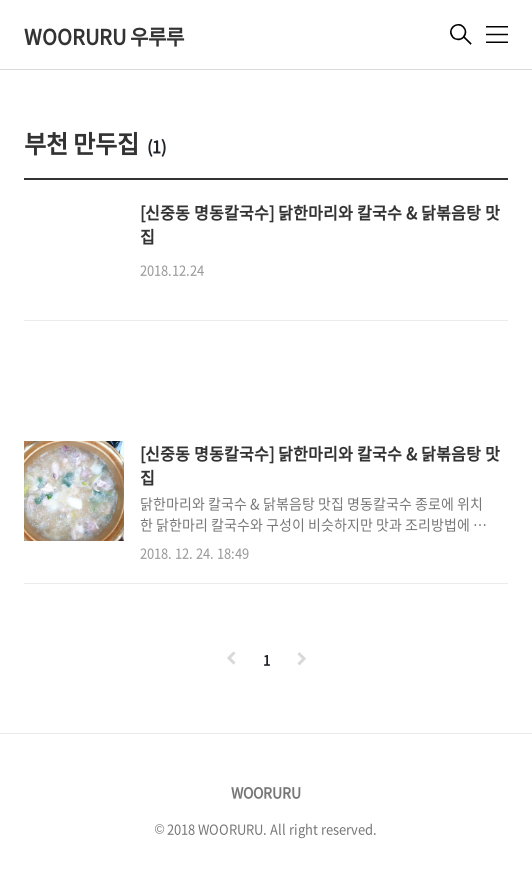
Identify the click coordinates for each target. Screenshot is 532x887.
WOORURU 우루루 (104, 36)
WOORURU (266, 792)
